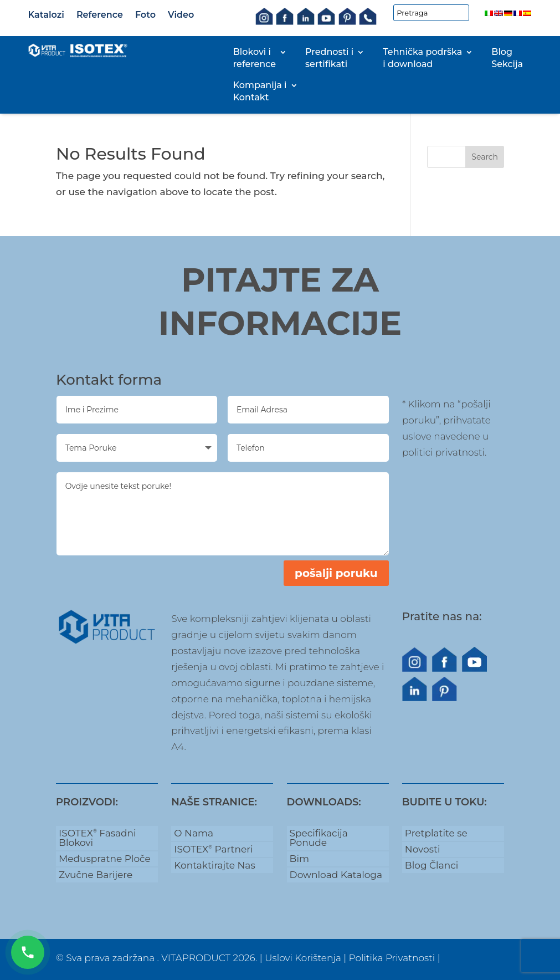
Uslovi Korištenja (303, 958)
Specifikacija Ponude (319, 838)
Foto (145, 15)
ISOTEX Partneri (213, 849)
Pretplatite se (436, 833)
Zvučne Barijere (96, 875)
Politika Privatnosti (392, 958)
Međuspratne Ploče (105, 859)
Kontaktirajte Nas (214, 865)
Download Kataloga (336, 875)
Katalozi (46, 15)
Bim (299, 859)
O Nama (194, 833)
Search (485, 157)
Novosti (423, 849)
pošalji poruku (336, 573)
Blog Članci (431, 865)
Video (181, 15)
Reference (100, 15)
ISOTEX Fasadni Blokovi (97, 838)
